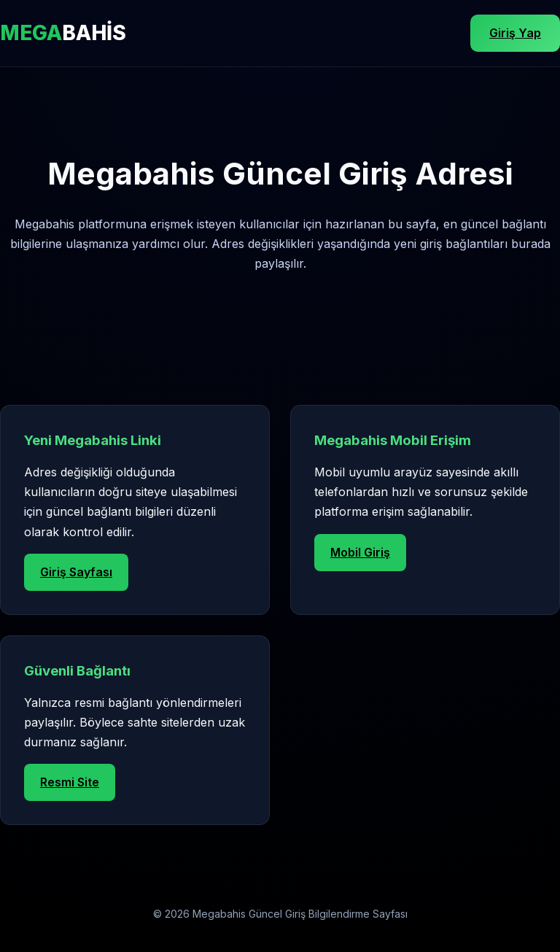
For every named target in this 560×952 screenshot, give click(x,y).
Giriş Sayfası (76, 572)
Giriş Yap (515, 33)
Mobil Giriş (360, 552)
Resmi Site (70, 782)
